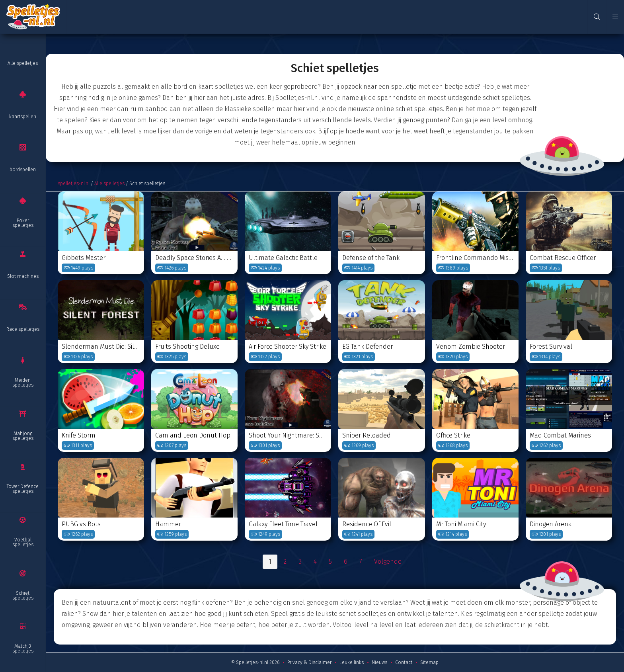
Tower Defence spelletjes (23, 489)
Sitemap (429, 662)
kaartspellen (23, 117)
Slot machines (23, 276)
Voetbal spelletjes (23, 542)
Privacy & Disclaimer (309, 662)
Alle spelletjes (23, 63)
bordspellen (23, 170)
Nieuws (379, 662)
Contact (404, 662)
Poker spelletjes (23, 223)
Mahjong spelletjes (23, 436)
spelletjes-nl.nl (74, 184)
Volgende (388, 562)
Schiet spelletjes (23, 596)
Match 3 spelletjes (23, 649)
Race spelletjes (23, 329)
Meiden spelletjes (23, 383)
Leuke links (352, 662)
